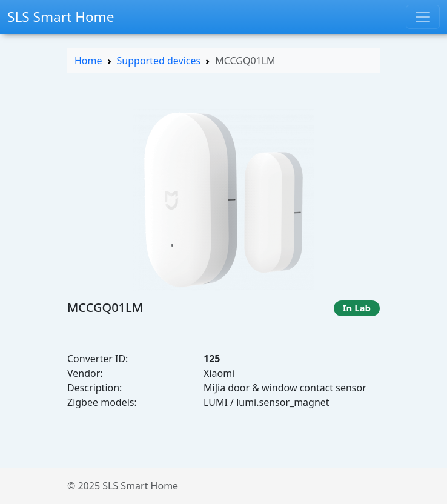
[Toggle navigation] (423, 17)
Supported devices (159, 61)
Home (88, 61)
